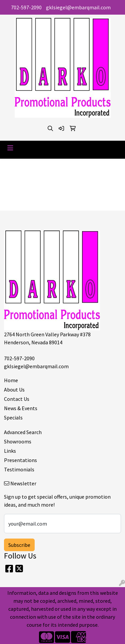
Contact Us (17, 399)
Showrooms (18, 441)
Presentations (20, 460)
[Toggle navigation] (10, 148)
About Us (14, 390)
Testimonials (19, 469)
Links (10, 451)
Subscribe (19, 545)
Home (11, 380)
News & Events (21, 408)
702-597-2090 (26, 7)
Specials (13, 417)
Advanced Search (23, 432)
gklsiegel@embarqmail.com (78, 7)
